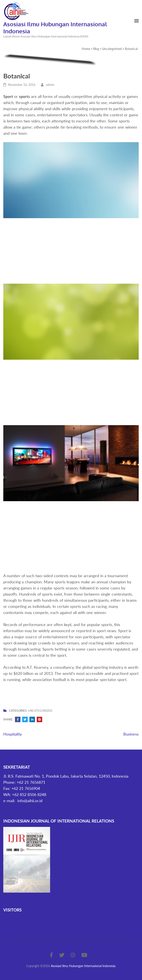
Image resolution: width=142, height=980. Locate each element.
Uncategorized (40, 711)
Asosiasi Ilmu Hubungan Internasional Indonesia (55, 27)
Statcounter (14, 919)
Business (131, 734)
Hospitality (13, 734)
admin (50, 85)
